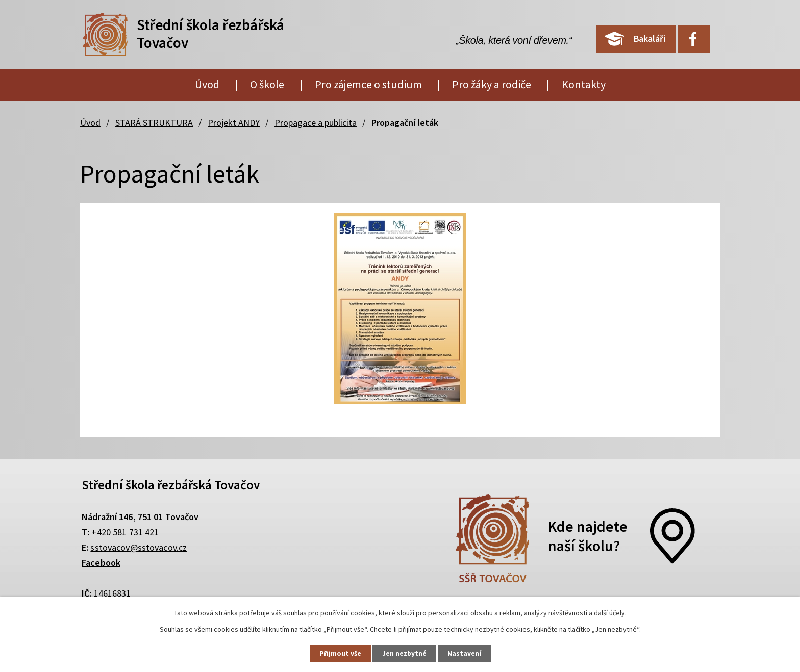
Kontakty (584, 84)
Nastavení (467, 653)
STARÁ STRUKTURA (154, 123)
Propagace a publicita (316, 123)
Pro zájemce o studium (368, 84)
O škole (267, 84)
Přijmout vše (338, 653)
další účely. (610, 612)
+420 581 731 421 (125, 532)
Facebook (101, 563)
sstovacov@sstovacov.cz (139, 547)
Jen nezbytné (405, 653)
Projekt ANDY (234, 123)
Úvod (207, 84)
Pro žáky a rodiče (492, 84)
